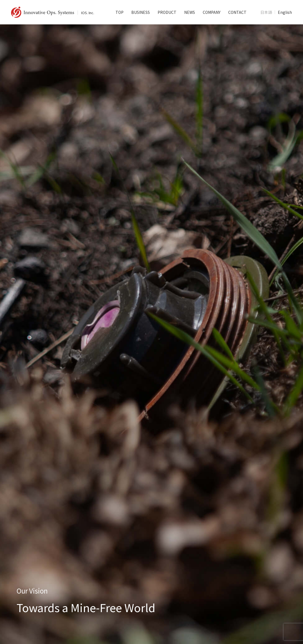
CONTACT (237, 12)
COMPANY (212, 12)
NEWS (190, 12)
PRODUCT (167, 12)
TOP (120, 12)
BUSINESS (141, 12)
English (285, 12)
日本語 (266, 12)
